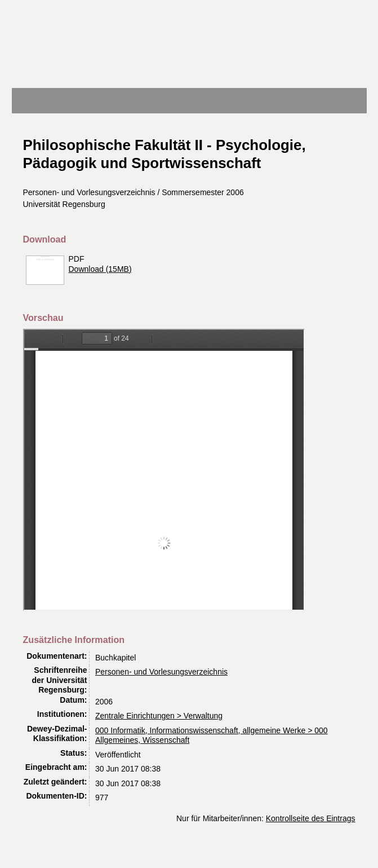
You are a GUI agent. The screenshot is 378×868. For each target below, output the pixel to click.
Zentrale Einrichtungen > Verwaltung (159, 716)
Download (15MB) (100, 269)
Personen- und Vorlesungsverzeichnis (161, 672)
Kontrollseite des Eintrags (311, 818)
